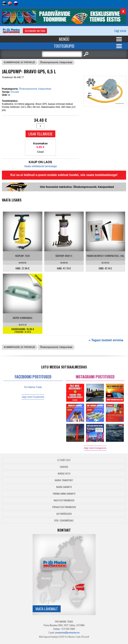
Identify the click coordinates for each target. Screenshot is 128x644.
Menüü (64, 39)
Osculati (15, 92)
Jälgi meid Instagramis (95, 448)
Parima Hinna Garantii (64, 494)
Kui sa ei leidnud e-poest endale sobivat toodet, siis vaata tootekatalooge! (64, 175)
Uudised (64, 467)
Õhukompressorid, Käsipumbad (56, 62)
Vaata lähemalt (47, 609)
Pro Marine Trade (33, 387)
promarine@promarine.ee (67, 632)
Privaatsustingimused (64, 507)
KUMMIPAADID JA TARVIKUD (19, 62)
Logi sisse (120, 31)
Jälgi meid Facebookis (33, 397)
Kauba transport (64, 480)
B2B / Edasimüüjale (64, 520)
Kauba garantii (64, 487)
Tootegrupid (64, 46)
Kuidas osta (64, 473)
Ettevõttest (64, 460)
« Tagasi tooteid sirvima (106, 340)
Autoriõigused (64, 514)
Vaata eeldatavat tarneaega (40, 166)
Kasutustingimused (64, 500)
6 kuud (40, 151)
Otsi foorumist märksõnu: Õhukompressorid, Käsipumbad (77, 187)
